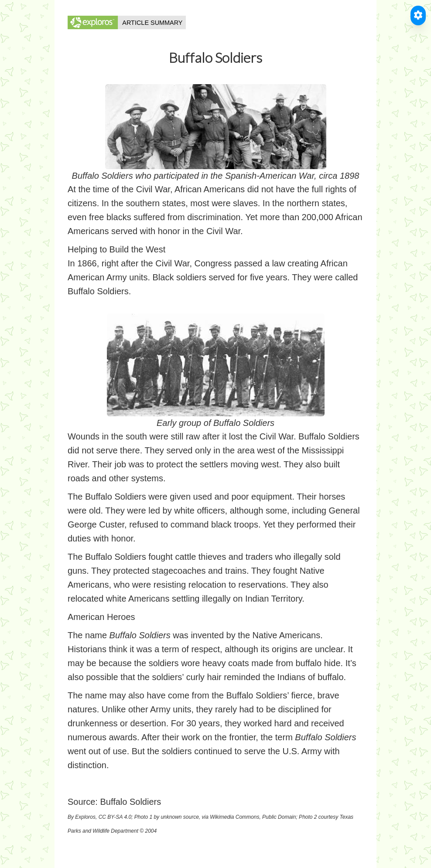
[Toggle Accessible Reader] (418, 15)
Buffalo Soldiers (130, 802)
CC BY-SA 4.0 (115, 817)
